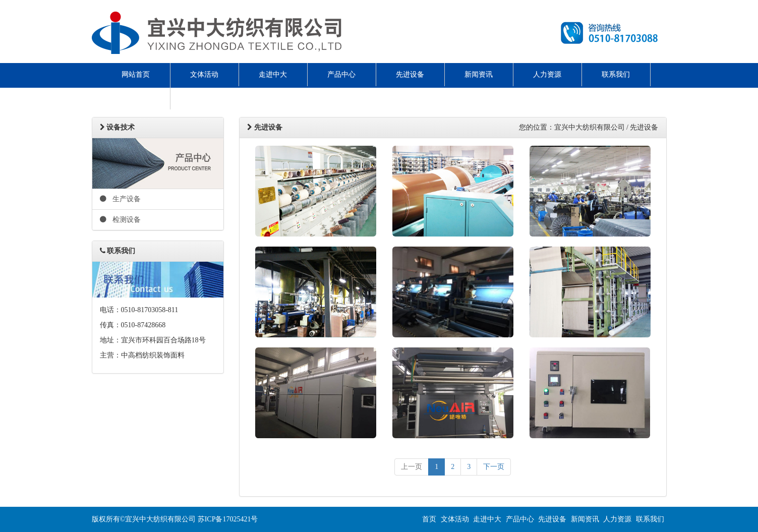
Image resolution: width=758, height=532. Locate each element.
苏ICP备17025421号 (228, 519)
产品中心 (341, 74)
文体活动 (204, 74)
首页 (429, 519)
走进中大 (273, 74)
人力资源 (547, 74)
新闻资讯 (479, 74)
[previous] (412, 467)
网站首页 (136, 74)
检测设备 (121, 220)
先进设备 (410, 74)
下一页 (494, 467)
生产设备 (121, 199)
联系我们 (616, 74)
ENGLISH (136, 98)
